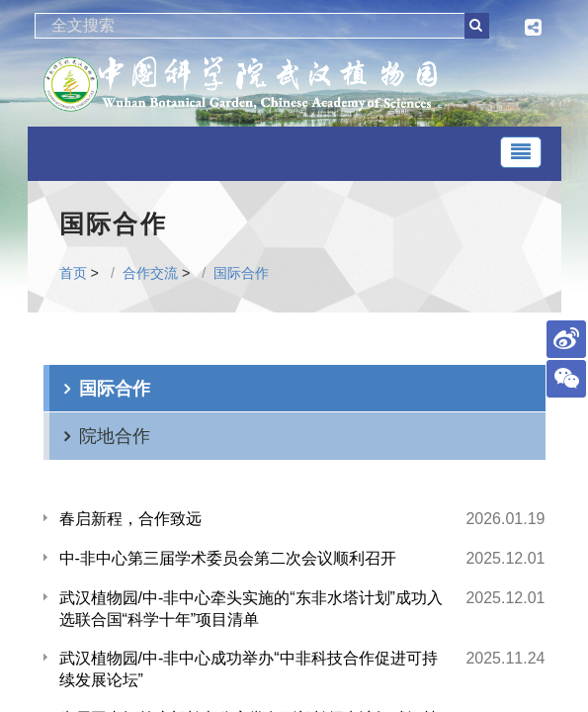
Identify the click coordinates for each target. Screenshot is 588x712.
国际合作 (241, 273)
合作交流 (150, 273)
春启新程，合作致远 (130, 519)
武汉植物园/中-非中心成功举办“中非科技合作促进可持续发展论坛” (249, 669)
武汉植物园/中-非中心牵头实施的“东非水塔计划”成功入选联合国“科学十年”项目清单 (251, 609)
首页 (73, 273)
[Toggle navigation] (521, 152)
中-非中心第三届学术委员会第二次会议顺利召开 (228, 558)
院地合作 (115, 436)
